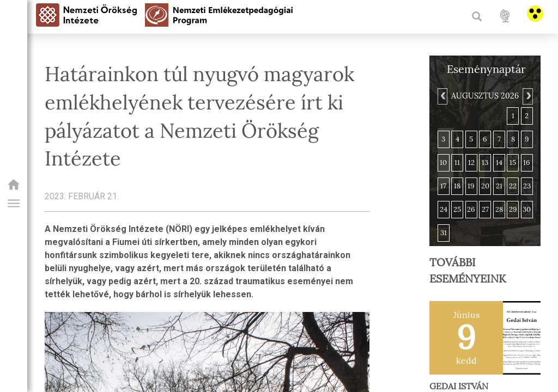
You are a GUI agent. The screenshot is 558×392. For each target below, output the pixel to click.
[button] (14, 204)
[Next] (527, 96)
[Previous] (442, 96)
